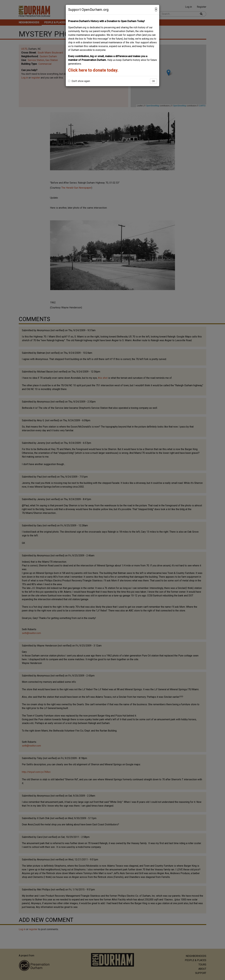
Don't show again (79, 81)
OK (153, 81)
